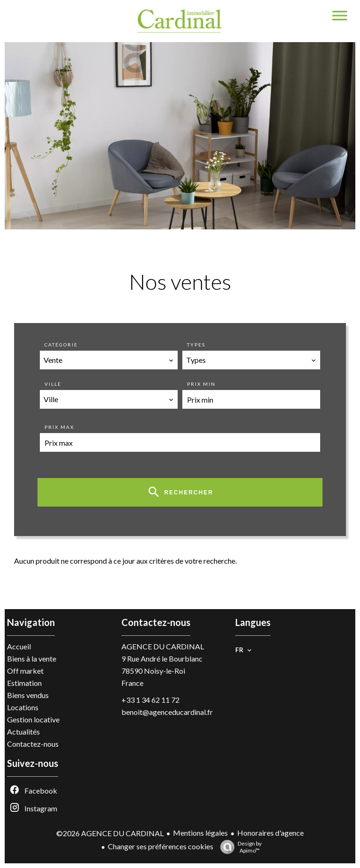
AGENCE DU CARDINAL (163, 646)
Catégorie (61, 345)
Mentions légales (200, 833)
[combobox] (109, 360)
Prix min (201, 384)
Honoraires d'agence (270, 833)
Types (196, 345)
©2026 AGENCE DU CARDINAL (110, 833)
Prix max (59, 427)
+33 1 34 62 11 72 (150, 700)
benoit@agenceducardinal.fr (167, 712)
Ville (53, 384)
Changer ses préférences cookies (161, 846)
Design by (239, 847)
